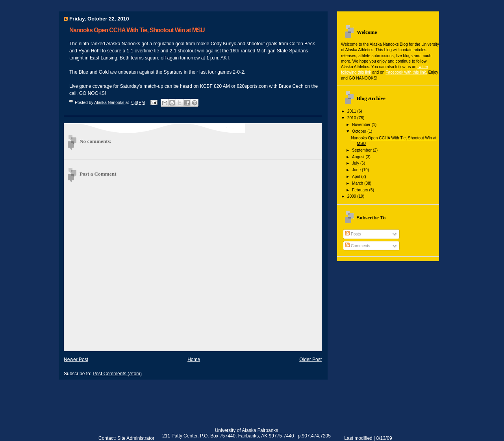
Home (194, 359)
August (359, 157)
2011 (352, 111)
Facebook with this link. (406, 72)
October (360, 131)
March (358, 183)
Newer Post (76, 359)
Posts (353, 234)
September (362, 150)
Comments (358, 246)
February (361, 190)
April (357, 177)
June (357, 170)
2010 (352, 118)
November (362, 125)
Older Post (310, 359)
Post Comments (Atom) (117, 374)
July (356, 163)
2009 (352, 196)
